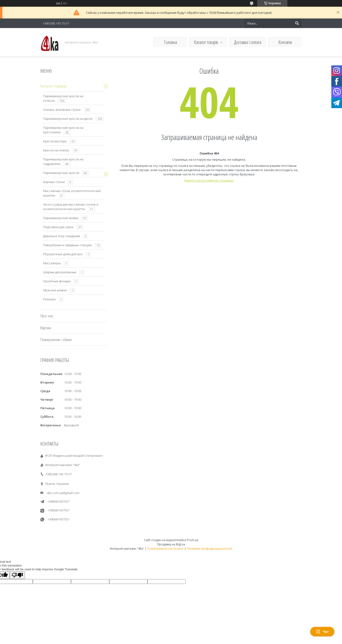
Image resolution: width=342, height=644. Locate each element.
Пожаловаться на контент (165, 549)
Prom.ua (193, 540)
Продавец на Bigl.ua (171, 544)
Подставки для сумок (58, 227)
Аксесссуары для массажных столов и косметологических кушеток (71, 207)
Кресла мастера (55, 141)
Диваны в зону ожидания (62, 236)
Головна (170, 42)
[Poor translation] (17, 575)
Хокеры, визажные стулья (62, 110)
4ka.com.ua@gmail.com (63, 493)
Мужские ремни (55, 290)
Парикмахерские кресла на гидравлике (63, 161)
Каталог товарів (206, 42)
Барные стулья (54, 182)
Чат (322, 632)
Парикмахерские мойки (61, 218)
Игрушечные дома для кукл (63, 254)
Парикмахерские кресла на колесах (63, 98)
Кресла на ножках (56, 150)
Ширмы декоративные (60, 272)
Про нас (47, 316)
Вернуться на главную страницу (209, 180)
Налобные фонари (57, 281)
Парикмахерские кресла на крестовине (63, 130)
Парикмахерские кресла (61, 173)
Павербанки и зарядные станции (67, 245)
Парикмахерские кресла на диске (68, 119)
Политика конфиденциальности (209, 549)
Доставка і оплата (248, 42)
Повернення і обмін (56, 340)
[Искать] (297, 23)
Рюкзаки (49, 299)
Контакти (285, 42)
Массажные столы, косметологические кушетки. (72, 193)
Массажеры (52, 263)
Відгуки (46, 328)
